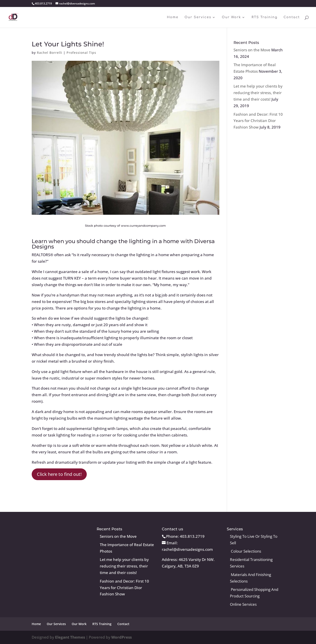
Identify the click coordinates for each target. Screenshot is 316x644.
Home (172, 17)
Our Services (198, 17)
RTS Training (264, 17)
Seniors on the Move (252, 50)
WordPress (121, 637)
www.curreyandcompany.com (143, 226)
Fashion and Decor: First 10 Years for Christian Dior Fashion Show (258, 121)
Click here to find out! (59, 474)
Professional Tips (81, 53)
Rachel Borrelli (50, 53)
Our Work (231, 17)
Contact (292, 17)
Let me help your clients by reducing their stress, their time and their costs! (258, 93)
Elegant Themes (70, 637)
